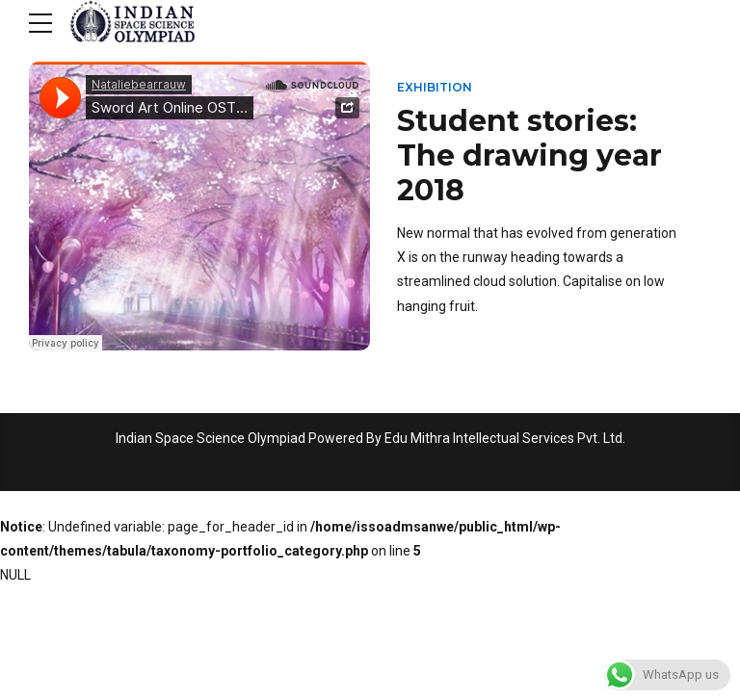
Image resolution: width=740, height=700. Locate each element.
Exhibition (435, 87)
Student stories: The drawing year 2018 (529, 156)
